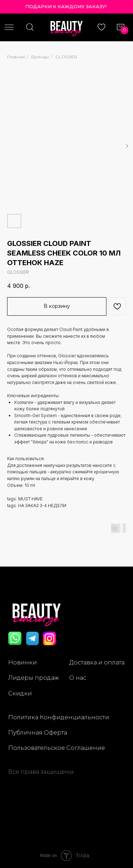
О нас (78, 678)
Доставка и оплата (97, 662)
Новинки (23, 662)
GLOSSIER (66, 57)
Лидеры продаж (34, 678)
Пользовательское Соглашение (57, 748)
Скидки (20, 693)
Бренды (40, 57)
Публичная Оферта (38, 732)
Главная (16, 57)
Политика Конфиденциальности (59, 717)
